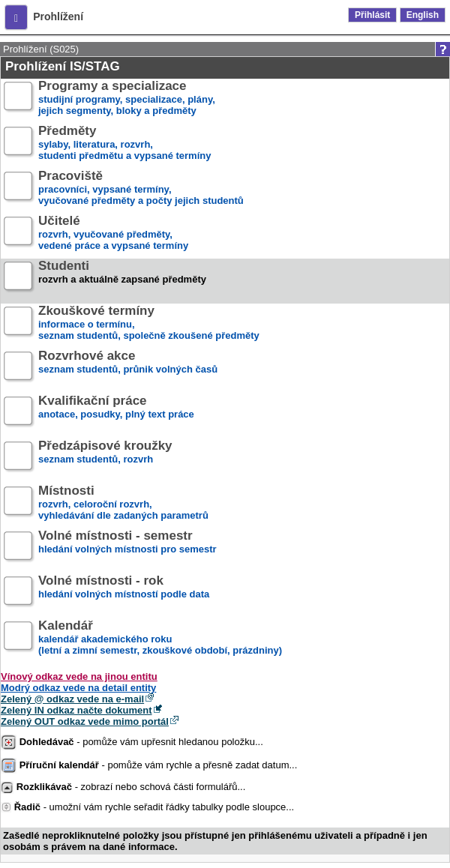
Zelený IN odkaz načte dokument (76, 710)
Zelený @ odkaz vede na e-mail (72, 699)
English (423, 15)
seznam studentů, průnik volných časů (128, 368)
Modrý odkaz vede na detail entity (78, 688)
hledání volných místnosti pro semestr (127, 548)
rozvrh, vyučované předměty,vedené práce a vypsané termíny (113, 233)
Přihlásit (372, 15)
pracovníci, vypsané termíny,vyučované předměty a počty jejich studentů (141, 189)
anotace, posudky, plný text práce (116, 413)
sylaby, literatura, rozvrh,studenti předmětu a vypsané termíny (124, 144)
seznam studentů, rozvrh (105, 458)
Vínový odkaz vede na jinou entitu (79, 676)
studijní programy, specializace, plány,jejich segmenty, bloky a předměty (127, 99)
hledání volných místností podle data (124, 593)
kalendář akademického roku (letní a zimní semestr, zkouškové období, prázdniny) (160, 638)
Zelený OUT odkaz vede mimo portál (85, 721)
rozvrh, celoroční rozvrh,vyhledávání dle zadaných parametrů (123, 503)
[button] (16, 17)
